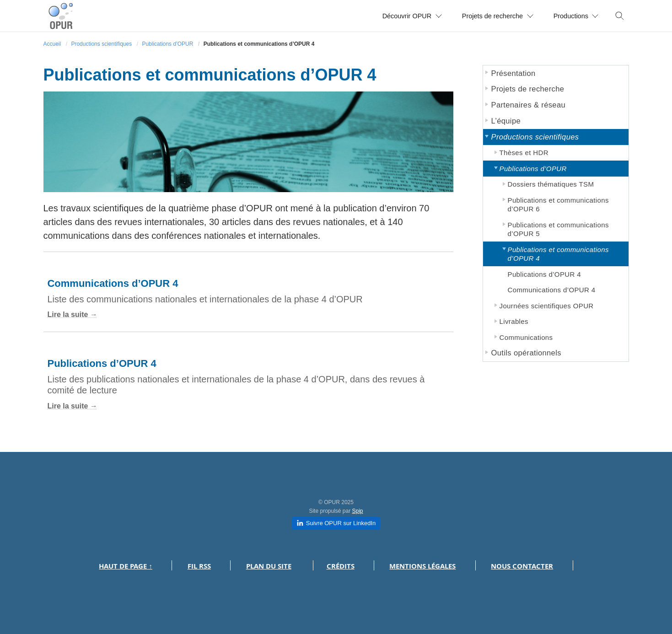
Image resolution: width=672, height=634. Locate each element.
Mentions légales (422, 566)
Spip (358, 511)
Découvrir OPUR (391, 16)
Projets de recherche (486, 16)
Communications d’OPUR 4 (113, 283)
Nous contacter (522, 566)
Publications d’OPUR (167, 44)
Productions (573, 16)
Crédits (341, 566)
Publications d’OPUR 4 (102, 363)
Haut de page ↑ (126, 566)
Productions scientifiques (101, 44)
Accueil (52, 44)
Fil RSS (199, 566)
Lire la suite (67, 314)
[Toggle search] (620, 16)
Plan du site (269, 566)
